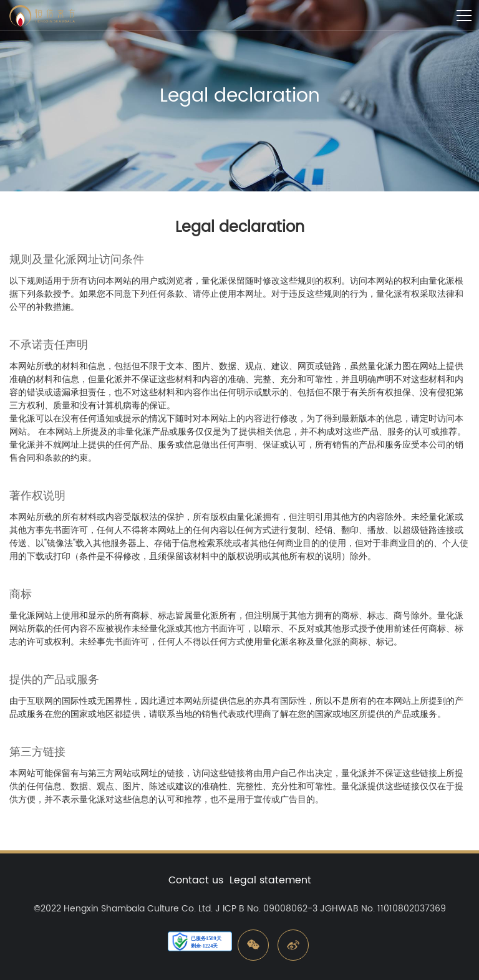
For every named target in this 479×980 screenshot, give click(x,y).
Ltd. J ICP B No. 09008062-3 (258, 909)
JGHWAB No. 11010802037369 (383, 909)
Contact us (196, 880)
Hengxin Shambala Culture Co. (130, 909)
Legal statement (270, 880)
